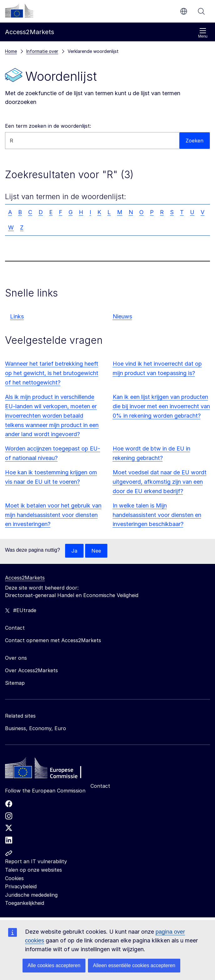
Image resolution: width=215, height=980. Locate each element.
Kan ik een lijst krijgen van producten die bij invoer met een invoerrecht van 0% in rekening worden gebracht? (161, 406)
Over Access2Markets (31, 670)
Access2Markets (25, 578)
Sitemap (15, 683)
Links (17, 316)
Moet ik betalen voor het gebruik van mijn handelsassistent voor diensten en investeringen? (53, 515)
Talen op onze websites (33, 870)
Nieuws (122, 316)
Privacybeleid (21, 886)
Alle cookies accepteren (54, 965)
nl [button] (184, 11)
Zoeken (201, 11)
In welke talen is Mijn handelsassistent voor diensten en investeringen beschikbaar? (157, 515)
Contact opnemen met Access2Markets (53, 640)
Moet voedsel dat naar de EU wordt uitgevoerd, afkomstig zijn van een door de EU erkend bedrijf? (160, 482)
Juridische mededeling (31, 895)
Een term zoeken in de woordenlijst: (48, 126)
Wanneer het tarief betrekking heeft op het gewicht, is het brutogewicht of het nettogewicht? (52, 373)
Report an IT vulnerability (36, 861)
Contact (100, 786)
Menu (203, 33)
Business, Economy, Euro (36, 728)
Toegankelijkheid (25, 903)
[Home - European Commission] (50, 770)
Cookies (14, 878)
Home (11, 51)
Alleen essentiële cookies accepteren (134, 965)
